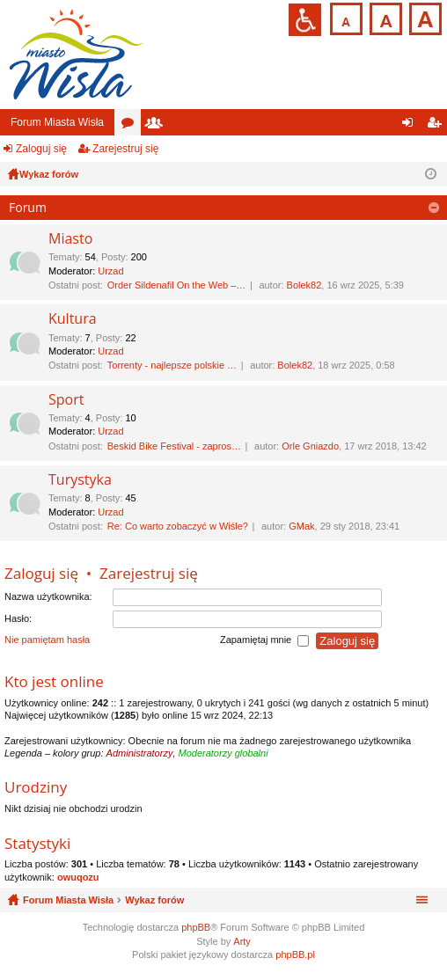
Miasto (70, 239)
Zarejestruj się (125, 149)
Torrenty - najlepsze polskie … (172, 365)
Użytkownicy (158, 126)
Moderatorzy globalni (223, 753)
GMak (301, 526)
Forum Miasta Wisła (57, 122)
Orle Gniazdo (310, 446)
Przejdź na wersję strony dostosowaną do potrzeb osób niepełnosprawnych (305, 20)
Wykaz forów (154, 900)
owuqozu (78, 877)
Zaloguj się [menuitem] (411, 126)
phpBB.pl (295, 954)
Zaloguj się (41, 149)
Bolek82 (304, 285)
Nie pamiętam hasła (47, 640)
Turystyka (80, 480)
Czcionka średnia (384, 17)
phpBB (196, 927)
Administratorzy (140, 753)
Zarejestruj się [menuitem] (437, 126)
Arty (242, 941)
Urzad (110, 271)
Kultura (73, 319)
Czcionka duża (424, 17)
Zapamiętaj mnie (264, 641)
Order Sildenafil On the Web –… (177, 285)
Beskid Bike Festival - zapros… (174, 446)
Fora (131, 126)
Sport (66, 400)
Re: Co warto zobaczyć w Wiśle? (178, 526)
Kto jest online (54, 681)
